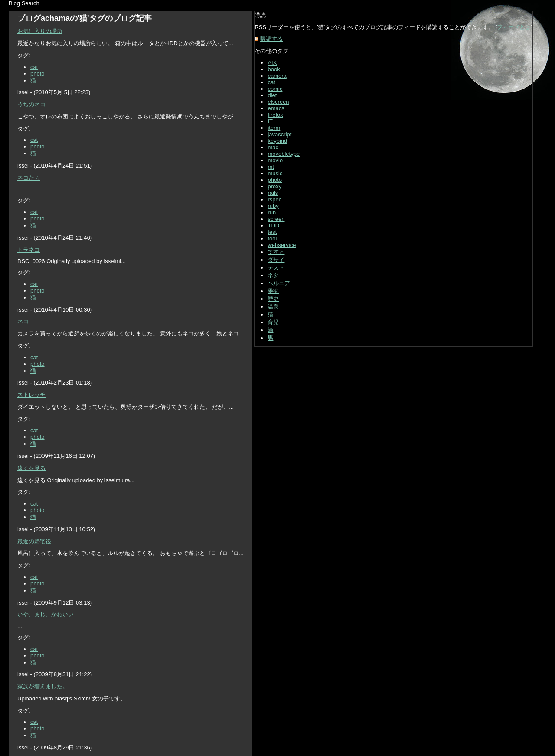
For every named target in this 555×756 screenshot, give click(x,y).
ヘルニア (279, 283)
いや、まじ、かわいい (46, 614)
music (275, 173)
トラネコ (29, 250)
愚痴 (273, 291)
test (272, 232)
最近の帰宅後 (34, 541)
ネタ (273, 275)
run (272, 212)
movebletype (284, 154)
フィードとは (514, 27)
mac (273, 147)
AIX (272, 63)
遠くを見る (31, 468)
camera (277, 76)
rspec (274, 199)
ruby (273, 206)
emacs (276, 108)
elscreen (278, 102)
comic (275, 89)
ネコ (23, 321)
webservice (282, 245)
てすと (276, 252)
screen (276, 219)
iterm (274, 128)
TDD (273, 225)
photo (38, 74)
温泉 (273, 307)
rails (273, 193)
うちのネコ (31, 104)
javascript (279, 134)
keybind (277, 141)
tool (272, 238)
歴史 (273, 299)
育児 (273, 322)
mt (271, 167)
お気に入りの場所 (40, 31)
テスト (276, 268)
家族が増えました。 (43, 686)
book (274, 69)
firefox (275, 115)
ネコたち (29, 178)
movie (275, 160)
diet (272, 95)
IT (270, 121)
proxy (274, 186)
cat (34, 67)
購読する (271, 39)
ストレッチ (31, 395)
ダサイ (276, 260)
